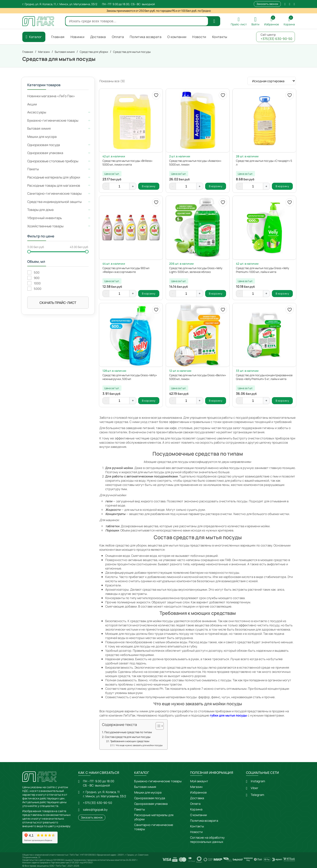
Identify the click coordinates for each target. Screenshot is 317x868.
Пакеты (140, 809)
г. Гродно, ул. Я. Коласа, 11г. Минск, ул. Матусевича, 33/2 (104, 794)
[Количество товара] (119, 186)
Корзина (196, 809)
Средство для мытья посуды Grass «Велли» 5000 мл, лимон (198, 377)
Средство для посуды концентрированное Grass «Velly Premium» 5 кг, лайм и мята (264, 377)
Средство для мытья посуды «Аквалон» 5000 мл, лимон (195, 163)
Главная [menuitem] (58, 37)
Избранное (198, 792)
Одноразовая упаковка (151, 804)
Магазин (196, 787)
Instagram (258, 781)
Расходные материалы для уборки (154, 817)
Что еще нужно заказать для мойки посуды (139, 745)
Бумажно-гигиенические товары (158, 781)
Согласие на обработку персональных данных (207, 840)
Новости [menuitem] (199, 37)
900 (37, 278)
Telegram (257, 795)
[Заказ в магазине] (272, 81)
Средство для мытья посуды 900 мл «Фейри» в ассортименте (126, 270)
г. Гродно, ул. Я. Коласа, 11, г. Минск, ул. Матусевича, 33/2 (60, 4)
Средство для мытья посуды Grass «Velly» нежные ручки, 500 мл (130, 377)
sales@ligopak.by (95, 810)
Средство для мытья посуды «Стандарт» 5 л (264, 163)
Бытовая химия (145, 787)
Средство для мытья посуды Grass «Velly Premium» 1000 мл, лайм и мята (262, 270)
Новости (196, 832)
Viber (254, 788)
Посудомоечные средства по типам (128, 732)
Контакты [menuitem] (220, 37)
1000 (37, 283)
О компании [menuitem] (177, 37)
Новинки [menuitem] (77, 37)
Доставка (197, 798)
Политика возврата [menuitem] (146, 37)
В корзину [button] (149, 186)
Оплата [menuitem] (118, 37)
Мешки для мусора (148, 792)
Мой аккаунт (199, 781)
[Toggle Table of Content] (157, 726)
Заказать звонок (267, 4)
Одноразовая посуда (150, 798)
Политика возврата (204, 821)
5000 (38, 289)
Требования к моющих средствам (130, 741)
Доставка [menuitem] (98, 37)
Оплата (195, 804)
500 (37, 273)
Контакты (197, 826)
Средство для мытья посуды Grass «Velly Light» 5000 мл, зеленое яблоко (196, 270)
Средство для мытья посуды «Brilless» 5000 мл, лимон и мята (127, 163)
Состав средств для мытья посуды (128, 737)
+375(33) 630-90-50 (98, 803)
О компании (198, 815)
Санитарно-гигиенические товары (154, 827)
